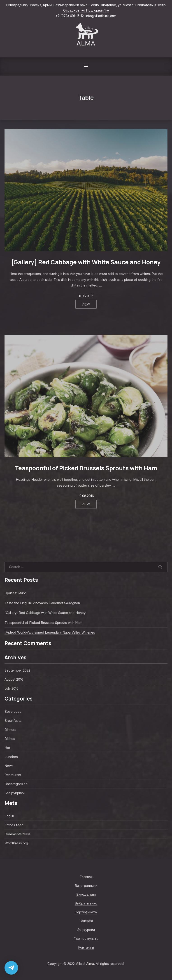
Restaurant (13, 775)
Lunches (11, 757)
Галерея (86, 921)
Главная (86, 877)
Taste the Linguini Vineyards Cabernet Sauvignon (42, 603)
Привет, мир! (15, 593)
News (9, 766)
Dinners (10, 730)
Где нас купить (86, 939)
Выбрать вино (86, 903)
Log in (9, 816)
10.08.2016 (86, 496)
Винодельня (86, 894)
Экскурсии (86, 930)
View (86, 304)
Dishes (10, 739)
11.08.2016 (86, 296)
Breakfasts (13, 721)
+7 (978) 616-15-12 (70, 16)
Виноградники (86, 886)
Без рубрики (15, 793)
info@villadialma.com (101, 16)
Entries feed (14, 825)
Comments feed (17, 834)
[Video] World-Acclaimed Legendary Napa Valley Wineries (50, 632)
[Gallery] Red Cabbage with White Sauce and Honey (86, 262)
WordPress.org (16, 843)
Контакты (86, 947)
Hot (7, 748)
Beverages (13, 711)
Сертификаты (86, 912)
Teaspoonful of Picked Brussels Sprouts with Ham (86, 468)
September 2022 (17, 670)
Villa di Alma (85, 964)
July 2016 (12, 688)
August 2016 (14, 679)
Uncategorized (16, 784)
